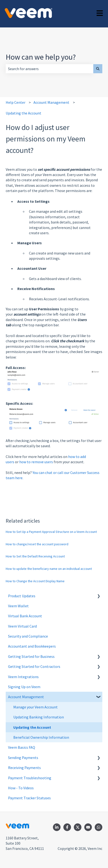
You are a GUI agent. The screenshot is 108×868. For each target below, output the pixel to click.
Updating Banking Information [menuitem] (39, 717)
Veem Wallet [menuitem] (18, 606)
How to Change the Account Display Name (35, 581)
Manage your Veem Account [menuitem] (35, 707)
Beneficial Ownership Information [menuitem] (41, 737)
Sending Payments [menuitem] (23, 758)
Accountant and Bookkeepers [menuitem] (32, 646)
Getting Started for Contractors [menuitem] (34, 666)
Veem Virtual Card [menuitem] (22, 626)
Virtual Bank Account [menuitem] (25, 616)
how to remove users (36, 462)
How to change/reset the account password (37, 544)
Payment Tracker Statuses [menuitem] (29, 798)
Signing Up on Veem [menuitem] (24, 687)
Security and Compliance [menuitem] (28, 636)
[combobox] (49, 69)
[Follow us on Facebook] (67, 827)
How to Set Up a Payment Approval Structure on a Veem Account (51, 532)
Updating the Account (23, 113)
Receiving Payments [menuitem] (24, 768)
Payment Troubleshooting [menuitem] (30, 778)
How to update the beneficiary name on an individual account (49, 569)
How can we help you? (41, 57)
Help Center (16, 102)
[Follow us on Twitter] (78, 827)
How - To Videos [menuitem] (21, 788)
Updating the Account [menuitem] (32, 727)
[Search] (98, 69)
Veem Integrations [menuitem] (23, 677)
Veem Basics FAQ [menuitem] (22, 747)
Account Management (51, 102)
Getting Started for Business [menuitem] (31, 656)
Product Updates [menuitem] (22, 596)
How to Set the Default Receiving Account (35, 556)
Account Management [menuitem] (26, 697)
